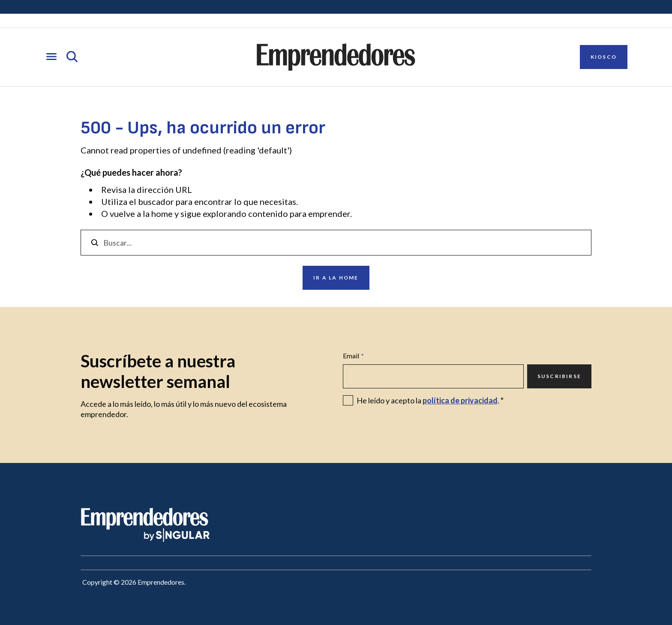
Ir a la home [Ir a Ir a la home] (336, 278)
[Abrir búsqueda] (72, 57)
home (162, 213)
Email (353, 356)
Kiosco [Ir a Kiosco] (604, 57)
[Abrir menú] (51, 57)
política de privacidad (460, 400)
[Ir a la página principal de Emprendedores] (336, 57)
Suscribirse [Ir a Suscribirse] (559, 376)
